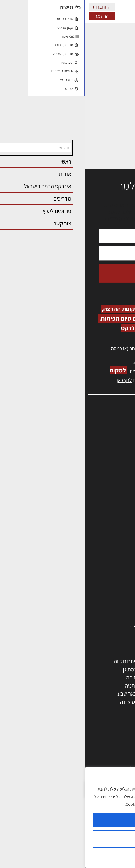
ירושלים (80, 661)
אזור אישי (118, 457)
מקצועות (116, 546)
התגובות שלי (114, 68)
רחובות (81, 669)
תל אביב (116, 661)
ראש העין (115, 710)
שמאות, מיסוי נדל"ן (108, 437)
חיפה (47, 677)
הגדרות (67, 837)
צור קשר (119, 478)
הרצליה (81, 677)
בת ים (119, 702)
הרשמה (17, 16)
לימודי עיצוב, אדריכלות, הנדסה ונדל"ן (85, 628)
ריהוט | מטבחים (109, 595)
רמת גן (45, 669)
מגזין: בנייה (116, 492)
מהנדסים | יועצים (107, 554)
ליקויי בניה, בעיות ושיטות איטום (96, 444)
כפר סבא (79, 686)
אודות (122, 485)
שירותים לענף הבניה (104, 611)
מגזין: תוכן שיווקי (111, 499)
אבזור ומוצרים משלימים (100, 620)
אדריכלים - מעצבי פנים (101, 538)
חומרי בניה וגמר (108, 587)
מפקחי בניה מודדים (104, 563)
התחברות (17, 7)
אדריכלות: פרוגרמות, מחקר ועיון (91, 743)
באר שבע (42, 694)
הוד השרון (115, 694)
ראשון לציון (114, 669)
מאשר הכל (67, 820)
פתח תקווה (41, 661)
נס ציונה (44, 702)
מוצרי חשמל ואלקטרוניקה (98, 603)
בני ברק (81, 694)
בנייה (120, 752)
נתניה (46, 686)
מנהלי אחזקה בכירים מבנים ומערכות (89, 451)
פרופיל (121, 45)
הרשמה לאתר (114, 464)
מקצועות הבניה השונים (101, 579)
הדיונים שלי (116, 57)
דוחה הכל (68, 854)
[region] (67, 818)
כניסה (32, 348)
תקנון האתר (116, 505)
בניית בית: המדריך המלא (99, 760)
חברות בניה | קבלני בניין (100, 571)
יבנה (84, 710)
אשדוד (118, 686)
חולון (120, 677)
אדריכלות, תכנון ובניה (105, 430)
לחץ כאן (92, 362)
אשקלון (81, 702)
